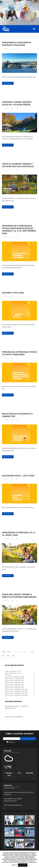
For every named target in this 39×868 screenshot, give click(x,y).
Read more (7, 83)
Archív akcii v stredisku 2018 (14, 677)
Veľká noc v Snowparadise (14, 717)
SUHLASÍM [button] (23, 865)
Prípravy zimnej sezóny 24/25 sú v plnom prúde (17, 103)
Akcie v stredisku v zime (13, 673)
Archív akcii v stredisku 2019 (14, 679)
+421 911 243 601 (10, 788)
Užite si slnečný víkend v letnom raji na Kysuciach (18, 165)
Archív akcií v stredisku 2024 (15, 688)
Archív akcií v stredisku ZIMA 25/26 (16, 695)
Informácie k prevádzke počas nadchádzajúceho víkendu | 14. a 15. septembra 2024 (19, 230)
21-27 (3, 656)
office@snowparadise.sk (14, 805)
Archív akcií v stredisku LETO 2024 (16, 690)
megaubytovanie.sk (10, 801)
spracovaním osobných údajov (24, 742)
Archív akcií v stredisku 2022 (14, 684)
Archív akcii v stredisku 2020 (14, 681)
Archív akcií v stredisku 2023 (14, 686)
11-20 (32, 652)
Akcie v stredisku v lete (13, 671)
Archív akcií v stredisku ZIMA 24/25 (16, 693)
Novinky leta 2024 (13, 293)
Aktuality (8, 675)
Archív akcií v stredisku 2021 (14, 682)
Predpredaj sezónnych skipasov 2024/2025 (17, 44)
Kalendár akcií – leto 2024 (18, 476)
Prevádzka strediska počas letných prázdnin (19, 353)
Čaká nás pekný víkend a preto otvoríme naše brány (19, 596)
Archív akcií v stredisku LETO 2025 (16, 692)
